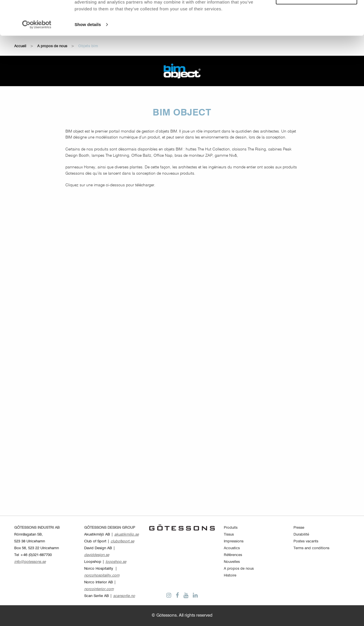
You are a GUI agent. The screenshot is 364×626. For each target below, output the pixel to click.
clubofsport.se (122, 541)
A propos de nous (239, 569)
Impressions (234, 541)
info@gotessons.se (30, 562)
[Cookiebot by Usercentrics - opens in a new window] (37, 57)
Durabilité (301, 535)
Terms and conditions (311, 548)
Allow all (317, 14)
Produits (231, 528)
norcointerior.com (99, 589)
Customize (317, 30)
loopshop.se (116, 562)
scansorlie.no (124, 596)
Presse (299, 528)
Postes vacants (306, 541)
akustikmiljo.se (127, 535)
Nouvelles (232, 562)
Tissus (229, 535)
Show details (88, 57)
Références (233, 555)
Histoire (230, 576)
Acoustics (232, 548)
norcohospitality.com (102, 576)
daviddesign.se (97, 555)
